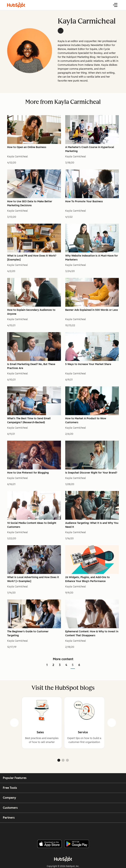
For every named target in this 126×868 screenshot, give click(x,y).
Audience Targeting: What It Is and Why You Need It (92, 525)
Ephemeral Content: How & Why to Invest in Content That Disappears (92, 633)
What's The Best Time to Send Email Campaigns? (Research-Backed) (29, 420)
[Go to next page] (85, 665)
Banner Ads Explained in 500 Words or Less (92, 310)
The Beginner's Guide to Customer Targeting (28, 633)
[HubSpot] (63, 859)
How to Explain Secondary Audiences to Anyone (31, 312)
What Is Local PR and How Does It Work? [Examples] (32, 258)
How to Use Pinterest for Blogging (28, 473)
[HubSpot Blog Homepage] (16, 5)
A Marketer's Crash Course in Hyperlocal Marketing (90, 149)
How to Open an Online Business (27, 147)
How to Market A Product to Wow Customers (86, 420)
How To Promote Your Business (84, 201)
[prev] (14, 723)
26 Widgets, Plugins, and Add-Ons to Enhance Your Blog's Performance (87, 579)
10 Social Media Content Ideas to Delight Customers (32, 525)
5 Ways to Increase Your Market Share (88, 364)
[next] (112, 723)
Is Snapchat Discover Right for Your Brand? (91, 473)
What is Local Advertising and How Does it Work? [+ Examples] (33, 579)
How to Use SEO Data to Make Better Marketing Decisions (30, 203)
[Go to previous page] (41, 665)
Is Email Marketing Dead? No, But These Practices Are (31, 366)
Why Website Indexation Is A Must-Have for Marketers (92, 258)
